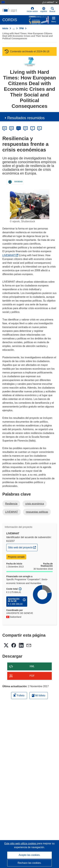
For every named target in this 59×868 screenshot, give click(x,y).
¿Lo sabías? (50, 2)
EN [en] (12, 128)
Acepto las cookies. (30, 855)
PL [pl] (40, 128)
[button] (44, 10)
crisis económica (35, 504)
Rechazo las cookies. (29, 863)
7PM (21, 28)
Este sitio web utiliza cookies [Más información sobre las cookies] (21, 843)
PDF (32, 676)
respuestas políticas (37, 512)
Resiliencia (11, 504)
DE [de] (5, 128)
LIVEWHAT (10, 255)
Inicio (5, 28)
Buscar (52, 10)
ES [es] (19, 128)
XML (32, 666)
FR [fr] (25, 128)
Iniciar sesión (32, 10)
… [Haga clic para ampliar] (14, 28)
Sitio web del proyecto (23, 547)
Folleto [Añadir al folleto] (19, 695)
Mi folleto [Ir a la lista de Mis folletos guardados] (39, 695)
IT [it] (32, 128)
